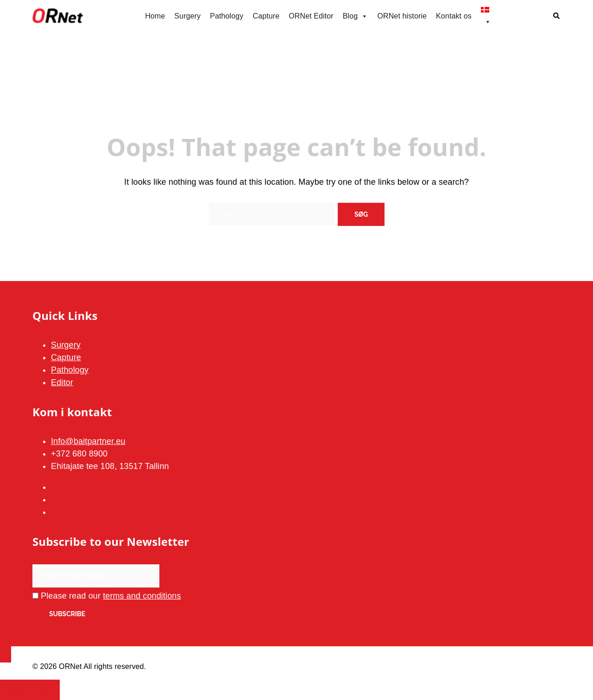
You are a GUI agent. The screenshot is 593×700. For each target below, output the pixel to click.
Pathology (227, 16)
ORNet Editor (311, 16)
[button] (557, 16)
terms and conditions (142, 596)
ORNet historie (402, 16)
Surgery (187, 16)
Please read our (107, 596)
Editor (62, 382)
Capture (266, 16)
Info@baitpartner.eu (88, 441)
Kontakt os (454, 16)
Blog (356, 16)
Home (155, 16)
